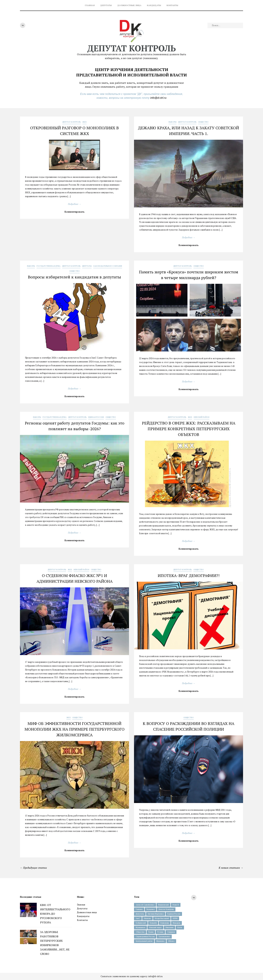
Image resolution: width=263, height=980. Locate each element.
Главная (90, 5)
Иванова (147, 918)
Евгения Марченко (156, 914)
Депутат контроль (131, 48)
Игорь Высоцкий (162, 918)
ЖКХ (84, 122)
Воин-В (176, 905)
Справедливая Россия (145, 937)
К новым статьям (231, 868)
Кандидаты (154, 5)
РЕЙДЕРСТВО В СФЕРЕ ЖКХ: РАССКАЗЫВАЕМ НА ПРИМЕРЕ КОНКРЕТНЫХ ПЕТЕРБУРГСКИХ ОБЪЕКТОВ (189, 429)
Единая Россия (96, 417)
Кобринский (141, 923)
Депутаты (106, 5)
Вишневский (163, 905)
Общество (203, 122)
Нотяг (180, 927)
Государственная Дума (49, 266)
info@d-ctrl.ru (158, 98)
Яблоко (171, 941)
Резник (160, 932)
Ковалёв (153, 923)
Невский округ (155, 927)
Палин (151, 932)
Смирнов (171, 932)
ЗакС (138, 918)
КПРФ (175, 918)
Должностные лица (129, 5)
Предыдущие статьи (33, 868)
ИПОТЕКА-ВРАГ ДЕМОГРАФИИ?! (189, 575)
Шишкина (160, 941)
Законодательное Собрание (108, 266)
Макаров (176, 923)
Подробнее (74, 204)
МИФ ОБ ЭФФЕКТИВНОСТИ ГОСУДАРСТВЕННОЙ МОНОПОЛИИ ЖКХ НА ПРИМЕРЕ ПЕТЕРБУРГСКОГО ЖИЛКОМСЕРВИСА (74, 729)
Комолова (165, 923)
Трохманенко (164, 937)
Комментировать (75, 212)
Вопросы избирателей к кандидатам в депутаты (74, 277)
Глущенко (151, 909)
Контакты (172, 5)
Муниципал (140, 927)
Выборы (173, 122)
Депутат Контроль (72, 122)
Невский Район (202, 417)
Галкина (139, 909)
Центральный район (144, 941)
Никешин (169, 927)
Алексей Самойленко (145, 905)
